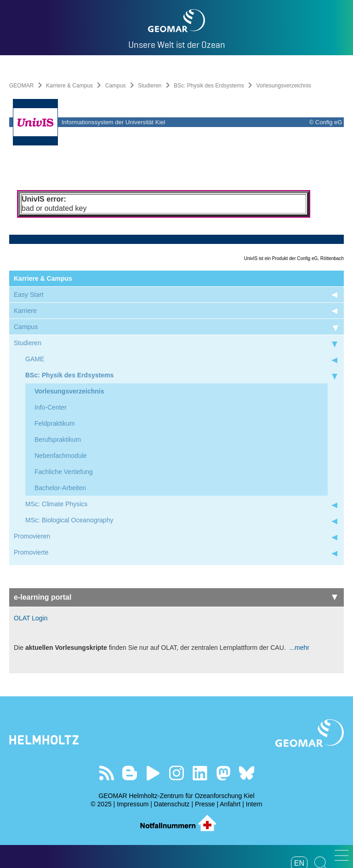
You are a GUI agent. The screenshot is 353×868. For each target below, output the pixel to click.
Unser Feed (106, 773)
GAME (35, 359)
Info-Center (51, 407)
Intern (254, 804)
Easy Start (29, 295)
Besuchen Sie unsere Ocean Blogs (130, 773)
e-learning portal (176, 597)
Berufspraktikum (58, 440)
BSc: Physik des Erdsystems (209, 86)
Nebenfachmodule (61, 456)
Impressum (133, 804)
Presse (205, 804)
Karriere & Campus (69, 86)
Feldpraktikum (55, 423)
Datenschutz (172, 804)
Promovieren (32, 536)
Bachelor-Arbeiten (60, 488)
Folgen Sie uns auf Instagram (177, 773)
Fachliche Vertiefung (64, 472)
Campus (116, 86)
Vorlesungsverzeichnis (69, 391)
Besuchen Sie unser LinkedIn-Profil (200, 773)
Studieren (150, 86)
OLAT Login (31, 618)
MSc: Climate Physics (56, 504)
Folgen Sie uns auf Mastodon (223, 773)
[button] (342, 855)
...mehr (299, 648)
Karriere (25, 311)
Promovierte (31, 552)
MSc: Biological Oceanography (69, 520)
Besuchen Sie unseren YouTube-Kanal (153, 773)
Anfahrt (230, 804)
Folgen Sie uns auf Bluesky (247, 773)
